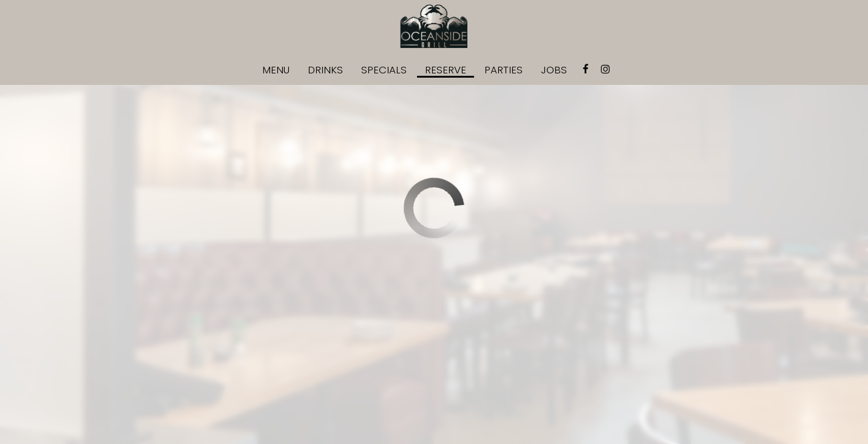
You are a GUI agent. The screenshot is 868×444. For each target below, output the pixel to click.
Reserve (446, 70)
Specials (384, 70)
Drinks (325, 70)
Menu (276, 70)
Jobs (554, 70)
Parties (504, 70)
